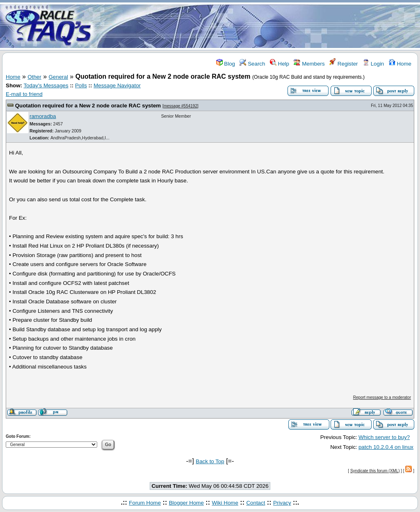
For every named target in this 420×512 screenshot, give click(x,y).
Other (34, 77)
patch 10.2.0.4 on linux (386, 447)
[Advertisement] (258, 26)
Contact (256, 503)
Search (252, 64)
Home (400, 64)
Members (309, 64)
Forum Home (145, 503)
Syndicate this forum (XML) (375, 471)
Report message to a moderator (382, 397)
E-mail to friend (24, 94)
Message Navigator (117, 85)
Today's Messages (46, 85)
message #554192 (180, 106)
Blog (226, 64)
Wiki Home (225, 503)
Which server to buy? (384, 437)
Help (280, 64)
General (58, 77)
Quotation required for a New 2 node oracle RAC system (88, 106)
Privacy (282, 503)
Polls (81, 85)
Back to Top (210, 461)
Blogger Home (186, 503)
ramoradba (43, 116)
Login (373, 64)
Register (344, 64)
